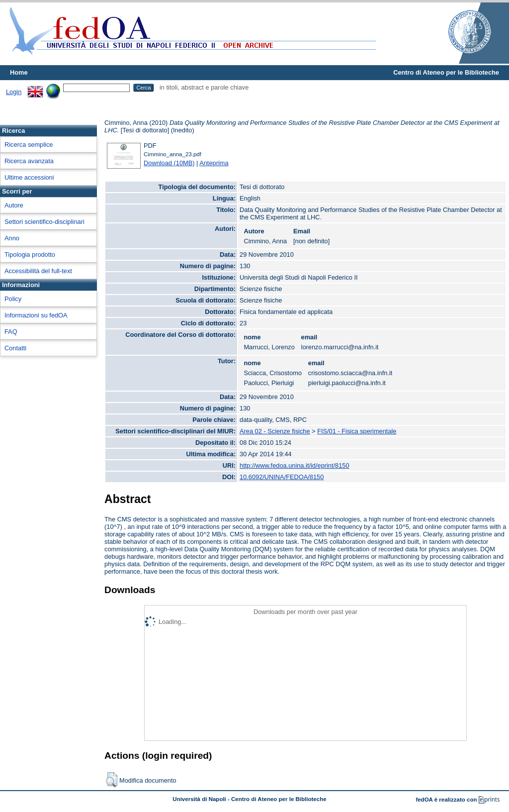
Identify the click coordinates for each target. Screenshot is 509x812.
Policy (13, 299)
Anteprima (214, 163)
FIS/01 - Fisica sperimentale (357, 431)
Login (14, 92)
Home (19, 72)
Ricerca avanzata (29, 161)
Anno (12, 238)
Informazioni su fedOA (36, 315)
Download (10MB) (169, 163)
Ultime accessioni (29, 177)
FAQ (11, 332)
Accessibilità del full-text (38, 271)
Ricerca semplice (29, 145)
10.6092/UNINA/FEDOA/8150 (282, 477)
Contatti (15, 348)
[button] (112, 780)
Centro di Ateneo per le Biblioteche (446, 72)
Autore (14, 205)
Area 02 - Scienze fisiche (275, 431)
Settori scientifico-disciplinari (44, 222)
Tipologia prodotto (30, 254)
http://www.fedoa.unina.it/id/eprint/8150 (295, 465)
